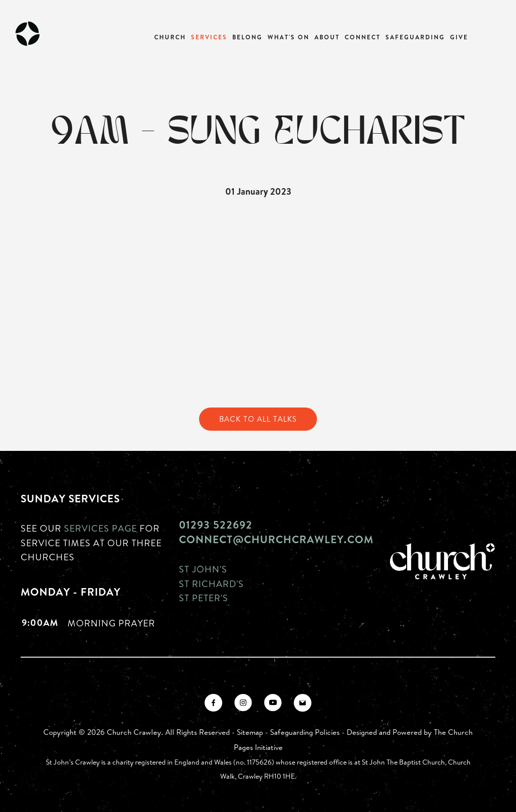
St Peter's (204, 598)
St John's (203, 569)
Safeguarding (415, 37)
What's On (288, 37)
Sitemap (250, 732)
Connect (363, 37)
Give (459, 37)
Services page (101, 528)
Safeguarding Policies (305, 732)
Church (170, 37)
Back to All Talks (258, 419)
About (327, 37)
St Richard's (211, 584)
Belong (247, 37)
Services (209, 37)
